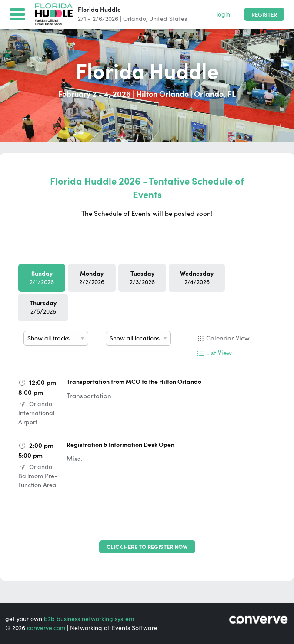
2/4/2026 (197, 278)
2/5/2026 (43, 307)
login (223, 14)
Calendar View (228, 338)
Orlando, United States (155, 19)
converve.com (46, 628)
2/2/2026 (92, 278)
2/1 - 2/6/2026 (98, 19)
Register (264, 15)
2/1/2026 (42, 278)
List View (219, 353)
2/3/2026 (142, 278)
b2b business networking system (89, 619)
